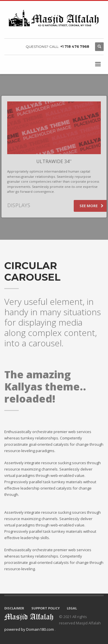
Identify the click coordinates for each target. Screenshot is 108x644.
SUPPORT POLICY (46, 608)
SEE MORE (92, 206)
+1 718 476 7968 (75, 47)
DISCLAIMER (14, 608)
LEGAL (72, 608)
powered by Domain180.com (30, 629)
